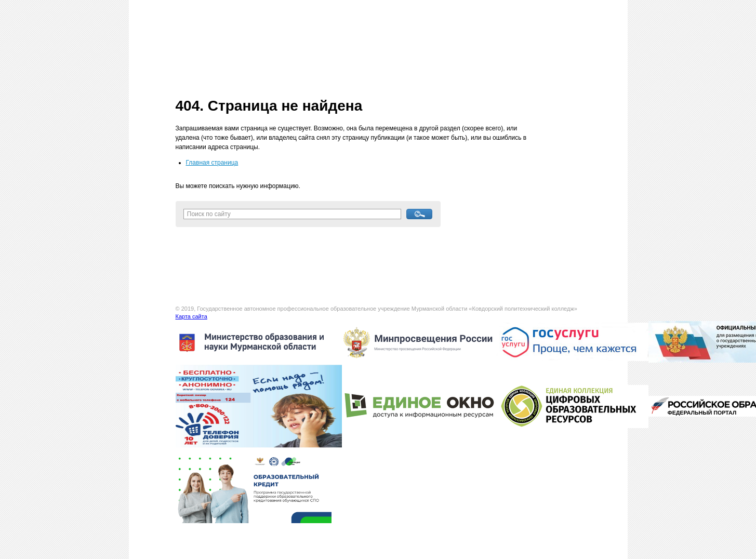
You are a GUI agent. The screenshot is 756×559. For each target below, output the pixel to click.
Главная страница (212, 163)
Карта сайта (191, 316)
